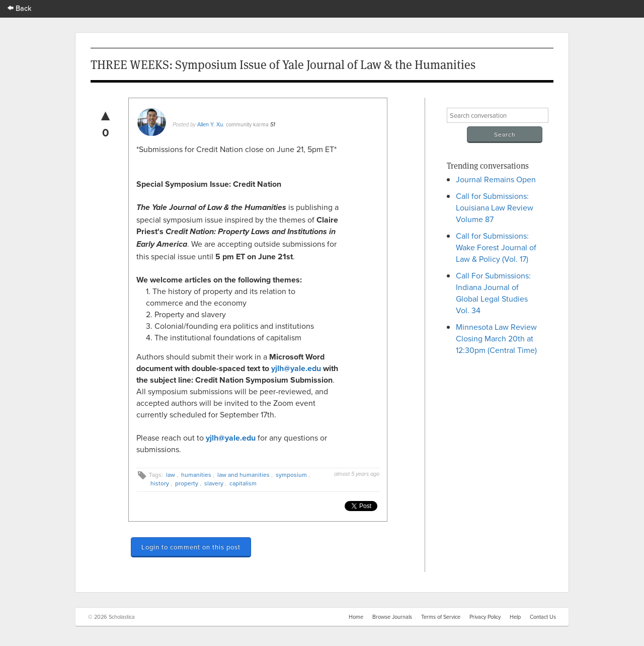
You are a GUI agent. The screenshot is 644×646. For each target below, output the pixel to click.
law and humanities (244, 475)
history (160, 483)
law (171, 475)
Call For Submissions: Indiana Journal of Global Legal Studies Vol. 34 (493, 293)
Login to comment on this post (191, 547)
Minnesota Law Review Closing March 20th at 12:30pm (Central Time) (496, 338)
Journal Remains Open (496, 179)
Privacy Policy (485, 617)
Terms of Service (441, 617)
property (187, 483)
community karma (247, 124)
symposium (291, 475)
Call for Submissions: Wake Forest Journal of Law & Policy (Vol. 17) (496, 247)
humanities (196, 475)
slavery (214, 483)
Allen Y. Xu (210, 124)
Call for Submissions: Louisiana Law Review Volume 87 (495, 207)
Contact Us (543, 617)
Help (515, 617)
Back (20, 8)
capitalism (243, 483)
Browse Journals (392, 617)
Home (356, 617)
